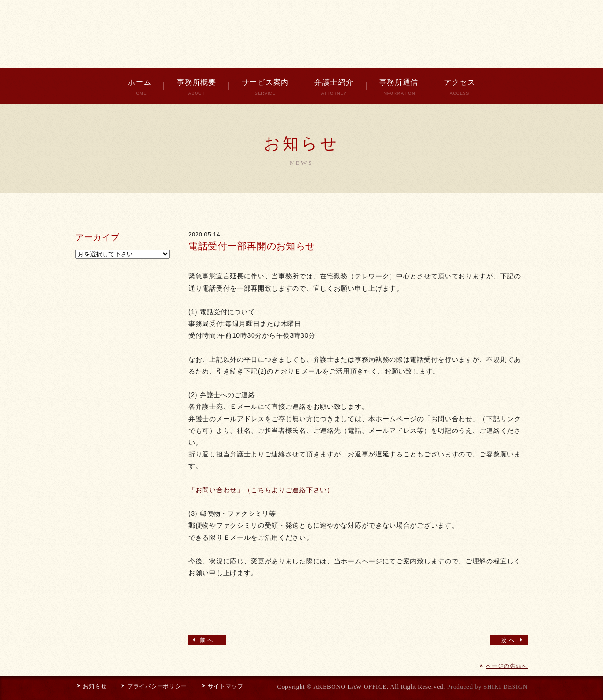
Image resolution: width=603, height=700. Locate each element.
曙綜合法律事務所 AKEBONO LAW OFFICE (301, 33)
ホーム (139, 87)
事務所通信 (399, 87)
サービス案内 (265, 87)
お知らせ (91, 686)
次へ (513, 640)
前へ (203, 640)
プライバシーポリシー (153, 686)
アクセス (460, 87)
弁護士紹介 (334, 87)
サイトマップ (222, 686)
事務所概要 (196, 87)
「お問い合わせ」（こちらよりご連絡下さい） (261, 490)
